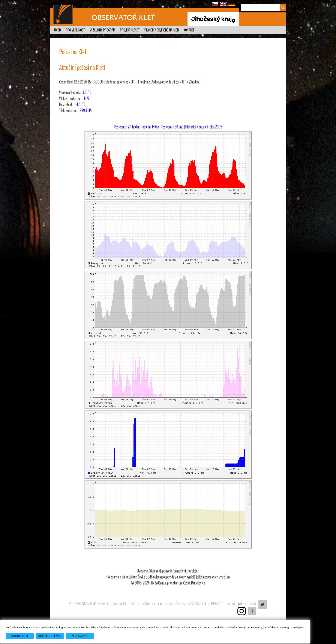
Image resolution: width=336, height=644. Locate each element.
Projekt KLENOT (130, 30)
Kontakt (189, 30)
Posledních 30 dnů (172, 127)
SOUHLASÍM (20, 636)
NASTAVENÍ (80, 636)
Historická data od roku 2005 (204, 127)
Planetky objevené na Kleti (162, 30)
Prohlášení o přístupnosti (238, 604)
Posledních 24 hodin (126, 127)
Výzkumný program (102, 30)
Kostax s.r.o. (154, 604)
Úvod (58, 30)
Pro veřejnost (75, 30)
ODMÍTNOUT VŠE (50, 636)
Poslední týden (150, 127)
